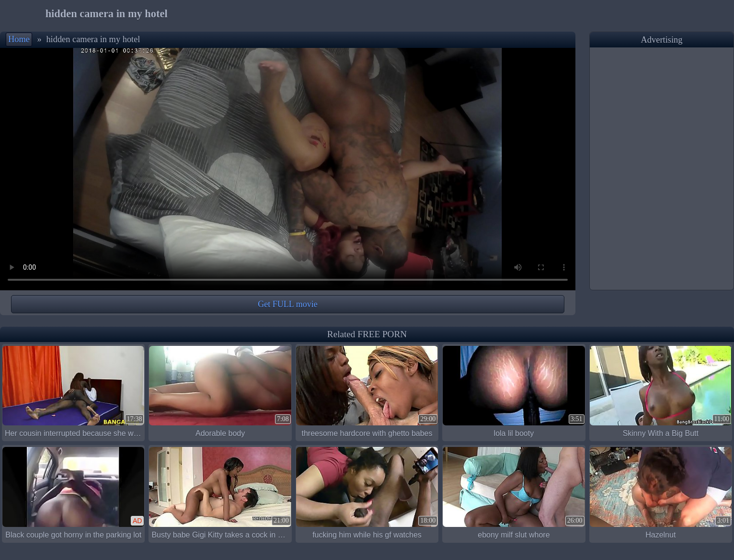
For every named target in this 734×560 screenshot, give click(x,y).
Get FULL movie (287, 304)
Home (19, 39)
